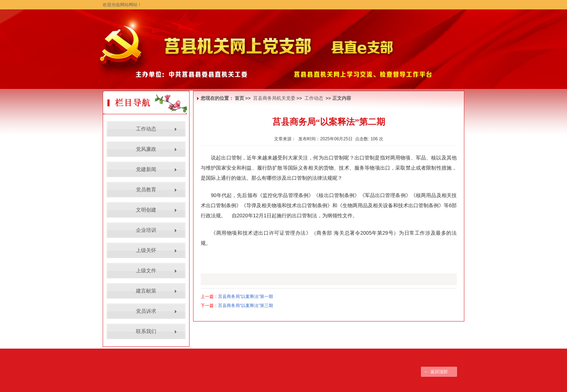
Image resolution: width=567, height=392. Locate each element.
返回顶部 (439, 372)
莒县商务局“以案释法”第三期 (246, 306)
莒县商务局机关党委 (274, 98)
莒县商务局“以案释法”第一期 (246, 297)
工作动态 (314, 98)
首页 (239, 98)
